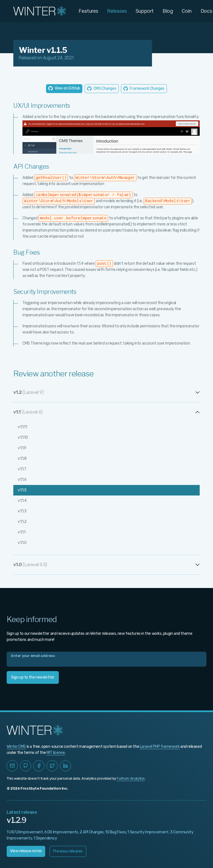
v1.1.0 (22, 543)
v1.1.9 (22, 448)
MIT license (56, 753)
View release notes (26, 851)
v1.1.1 (22, 532)
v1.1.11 (22, 427)
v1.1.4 (22, 501)
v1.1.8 (22, 459)
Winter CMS (16, 747)
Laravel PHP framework (160, 747)
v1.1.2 (22, 522)
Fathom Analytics (131, 778)
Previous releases (68, 851)
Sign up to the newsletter (33, 677)
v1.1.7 (22, 469)
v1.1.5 (22, 490)
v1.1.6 (22, 480)
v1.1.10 (23, 437)
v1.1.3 (22, 511)
